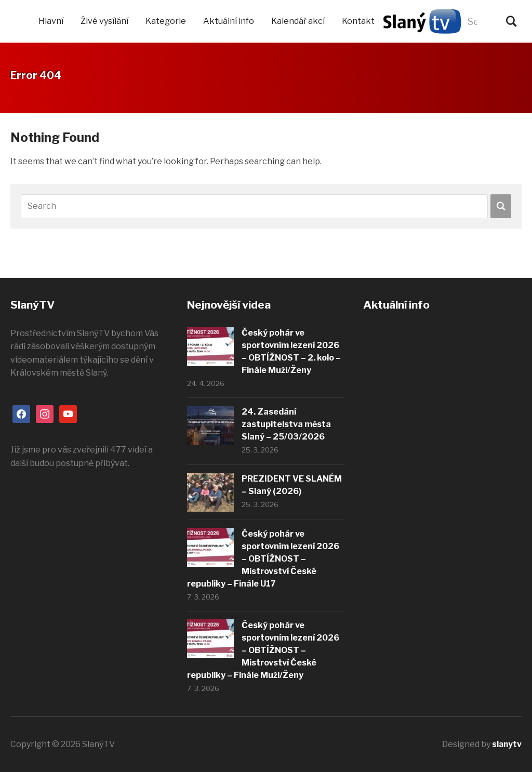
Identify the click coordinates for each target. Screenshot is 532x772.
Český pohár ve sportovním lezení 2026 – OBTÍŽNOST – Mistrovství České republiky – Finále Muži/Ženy (263, 650)
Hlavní (51, 21)
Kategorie (166, 21)
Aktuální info (229, 21)
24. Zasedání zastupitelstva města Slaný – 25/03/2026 (286, 424)
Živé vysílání (104, 21)
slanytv (506, 744)
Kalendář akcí (298, 21)
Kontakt (358, 21)
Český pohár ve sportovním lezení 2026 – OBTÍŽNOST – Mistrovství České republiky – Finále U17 (263, 559)
